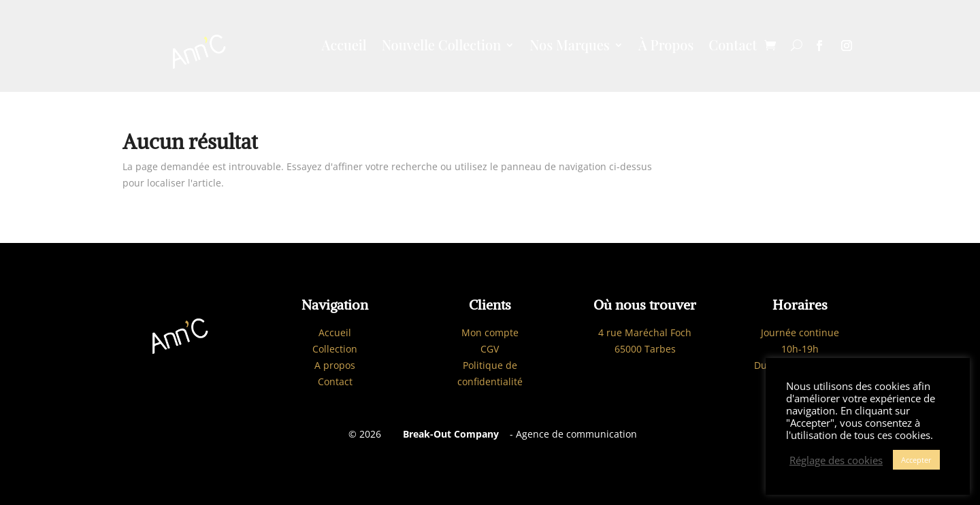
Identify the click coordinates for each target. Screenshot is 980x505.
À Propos (666, 47)
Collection (335, 349)
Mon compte (490, 332)
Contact (733, 47)
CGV (490, 349)
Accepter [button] (916, 460)
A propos (335, 365)
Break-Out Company (448, 434)
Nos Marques (570, 47)
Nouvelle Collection (441, 47)
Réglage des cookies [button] (836, 460)
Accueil (344, 47)
